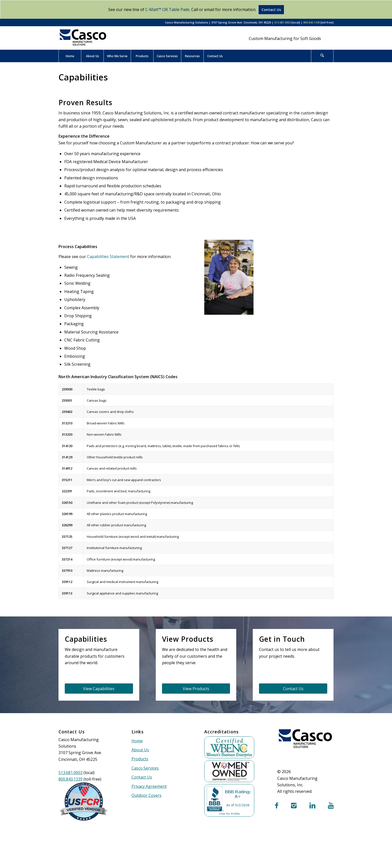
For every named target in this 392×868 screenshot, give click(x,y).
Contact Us (271, 10)
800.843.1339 (311, 22)
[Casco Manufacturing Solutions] (83, 37)
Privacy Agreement (149, 786)
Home (137, 741)
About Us (140, 750)
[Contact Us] (293, 689)
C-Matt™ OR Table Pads (167, 9)
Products (140, 759)
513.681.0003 (282, 22)
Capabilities (83, 77)
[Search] (322, 56)
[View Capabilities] (99, 689)
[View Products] (196, 689)
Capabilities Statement (108, 257)
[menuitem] (70, 56)
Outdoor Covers (146, 795)
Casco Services (145, 768)
